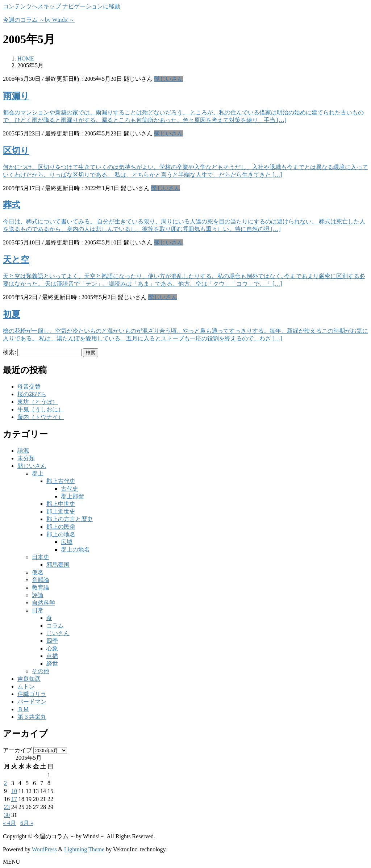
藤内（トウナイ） (41, 417)
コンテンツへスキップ (32, 6)
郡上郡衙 (72, 496)
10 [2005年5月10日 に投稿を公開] (14, 791)
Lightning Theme (84, 849)
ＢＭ (23, 709)
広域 (67, 542)
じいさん (58, 633)
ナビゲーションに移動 (91, 6)
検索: (9, 352)
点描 (52, 656)
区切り (16, 151)
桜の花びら (32, 394)
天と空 (16, 260)
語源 (23, 451)
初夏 (12, 314)
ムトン (26, 686)
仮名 (38, 572)
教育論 (41, 588)
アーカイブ (17, 750)
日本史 (41, 557)
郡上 (38, 473)
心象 (52, 648)
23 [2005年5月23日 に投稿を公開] (7, 807)
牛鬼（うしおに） (41, 409)
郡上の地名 (61, 534)
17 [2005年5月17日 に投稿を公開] (14, 799)
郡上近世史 (61, 511)
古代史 (70, 489)
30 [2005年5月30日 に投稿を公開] (7, 815)
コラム (55, 626)
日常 (38, 610)
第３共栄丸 (32, 717)
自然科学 (43, 603)
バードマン (32, 702)
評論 (38, 595)
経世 (52, 664)
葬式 (12, 205)
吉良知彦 (29, 679)
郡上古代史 (61, 481)
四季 (52, 641)
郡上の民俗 (61, 527)
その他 (41, 671)
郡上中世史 (61, 504)
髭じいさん (168, 79)
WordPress (44, 849)
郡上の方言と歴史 (70, 519)
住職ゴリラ (32, 694)
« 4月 (9, 823)
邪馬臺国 (58, 565)
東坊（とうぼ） (38, 402)
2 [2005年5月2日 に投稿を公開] (5, 783)
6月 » (27, 823)
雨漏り (16, 96)
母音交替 (29, 387)
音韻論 (41, 580)
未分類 (26, 458)
